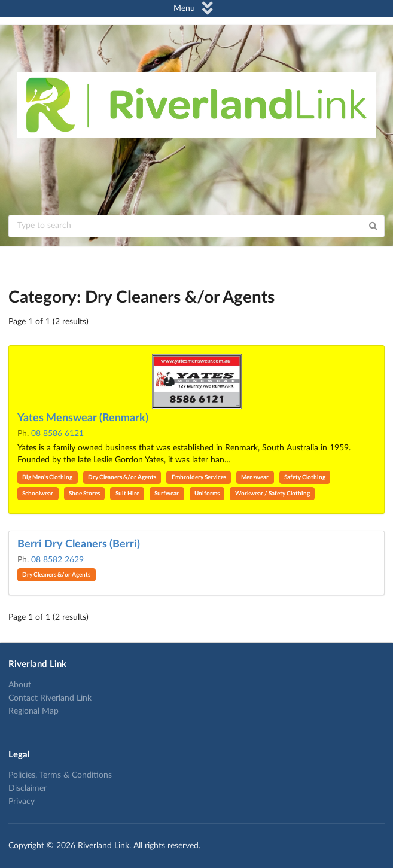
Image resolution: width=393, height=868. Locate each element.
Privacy (22, 802)
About (20, 685)
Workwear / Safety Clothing (272, 494)
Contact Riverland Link (50, 698)
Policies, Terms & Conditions (60, 775)
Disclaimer (28, 788)
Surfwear (167, 494)
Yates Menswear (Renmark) (83, 418)
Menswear (255, 477)
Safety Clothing (305, 477)
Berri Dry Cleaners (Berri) (79, 544)
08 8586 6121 (57, 434)
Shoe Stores (84, 494)
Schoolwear (38, 494)
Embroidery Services (199, 477)
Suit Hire (127, 494)
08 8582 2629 (57, 560)
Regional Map (33, 711)
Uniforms (207, 494)
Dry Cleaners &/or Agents (122, 477)
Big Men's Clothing (47, 477)
